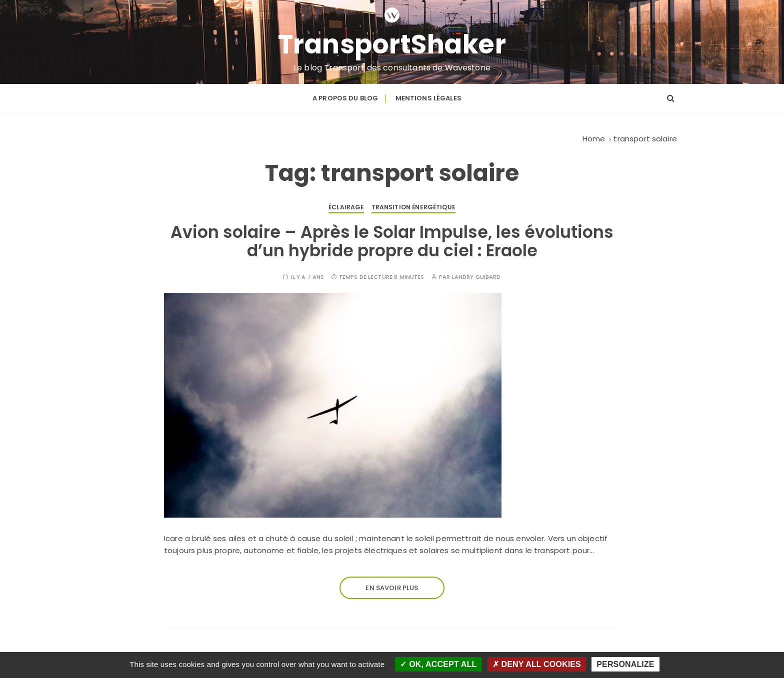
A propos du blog (345, 98)
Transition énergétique (413, 207)
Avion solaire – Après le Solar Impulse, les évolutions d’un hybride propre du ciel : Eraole (392, 241)
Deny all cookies (537, 664)
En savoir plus (392, 588)
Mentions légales (428, 98)
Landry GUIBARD (476, 277)
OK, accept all (438, 664)
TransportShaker (392, 44)
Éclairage (346, 207)
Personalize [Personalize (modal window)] (625, 664)
